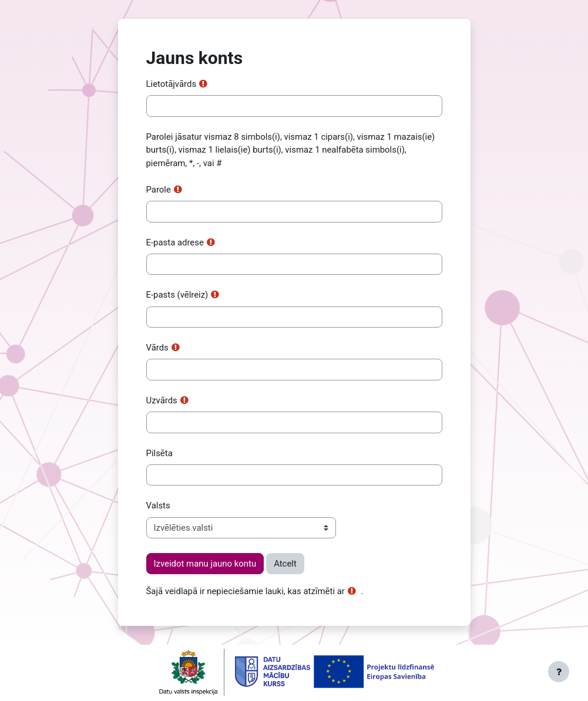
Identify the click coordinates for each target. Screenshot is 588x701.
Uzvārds (162, 400)
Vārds (157, 348)
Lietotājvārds (172, 84)
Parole (159, 190)
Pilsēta (159, 453)
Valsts (158, 505)
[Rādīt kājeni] (559, 672)
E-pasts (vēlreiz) (177, 295)
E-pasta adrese (175, 242)
